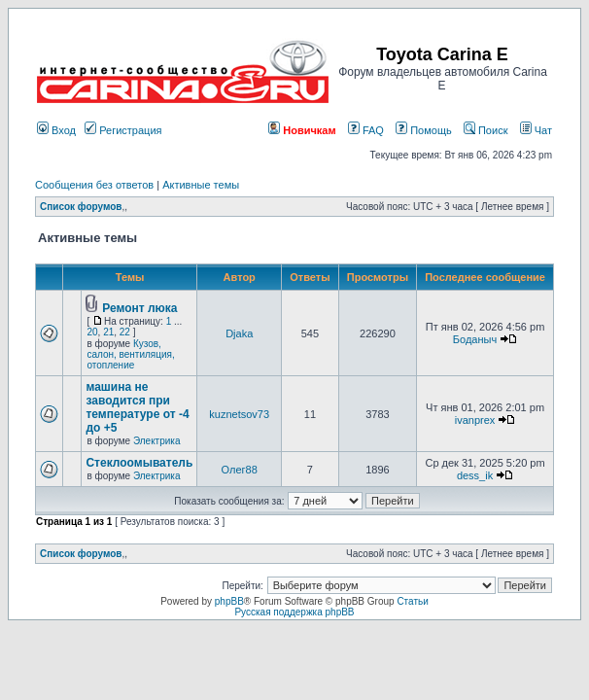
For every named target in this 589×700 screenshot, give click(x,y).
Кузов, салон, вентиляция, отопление (130, 354)
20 (92, 332)
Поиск (486, 130)
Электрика (157, 441)
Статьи (412, 601)
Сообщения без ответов (94, 185)
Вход (56, 130)
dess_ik (475, 475)
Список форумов (81, 207)
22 (125, 332)
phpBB (229, 601)
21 (108, 332)
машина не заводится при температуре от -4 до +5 (137, 407)
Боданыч (475, 339)
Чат (536, 130)
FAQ (366, 130)
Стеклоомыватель (139, 463)
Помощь (424, 130)
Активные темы (201, 185)
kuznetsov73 (239, 414)
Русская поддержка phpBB (294, 612)
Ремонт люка (139, 308)
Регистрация (123, 130)
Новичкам (302, 130)
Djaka (239, 333)
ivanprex (475, 420)
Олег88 (240, 470)
